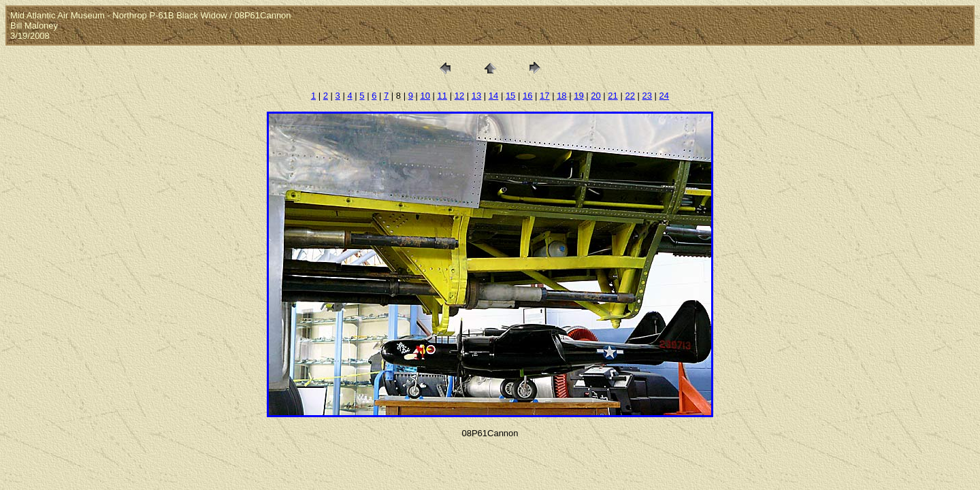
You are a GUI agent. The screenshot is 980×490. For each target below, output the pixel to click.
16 (527, 96)
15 (510, 96)
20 (595, 96)
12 (459, 96)
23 (647, 96)
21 (612, 96)
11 (442, 96)
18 (561, 96)
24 (664, 96)
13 (476, 96)
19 (578, 96)
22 (630, 96)
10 (425, 96)
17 (544, 96)
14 (493, 96)
